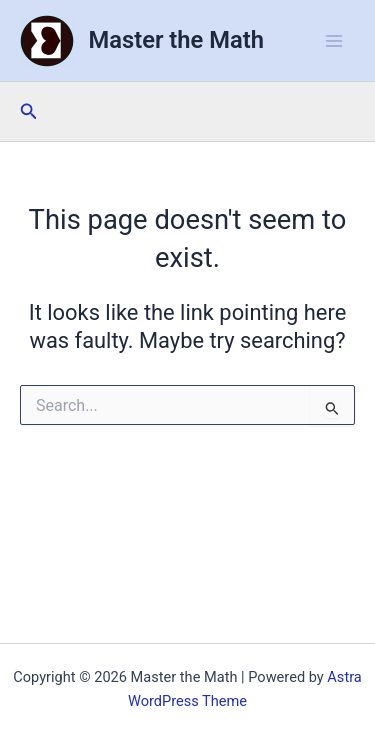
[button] (29, 111)
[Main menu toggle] (334, 41)
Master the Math (176, 40)
